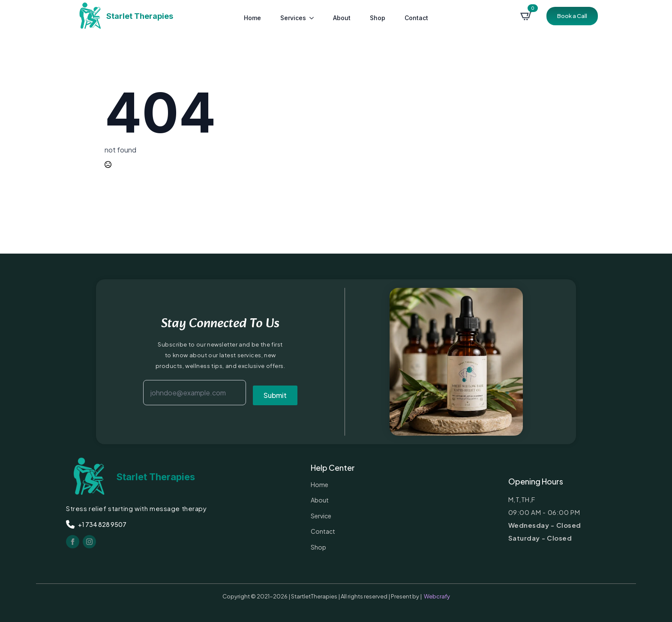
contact (416, 18)
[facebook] (73, 542)
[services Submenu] (312, 16)
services (293, 18)
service (321, 516)
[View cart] (526, 16)
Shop (378, 18)
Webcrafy (437, 596)
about (342, 18)
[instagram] (89, 542)
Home (252, 18)
